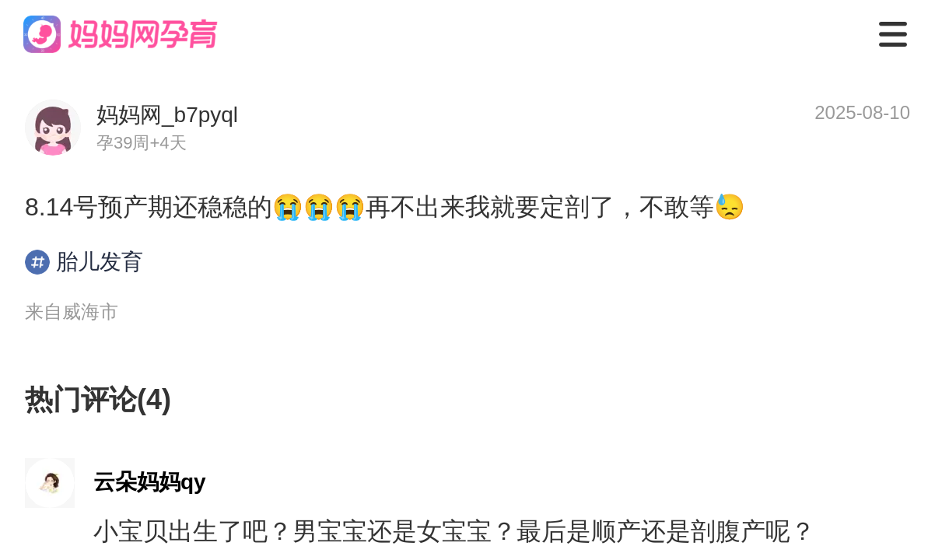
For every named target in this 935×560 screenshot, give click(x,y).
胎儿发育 (84, 262)
